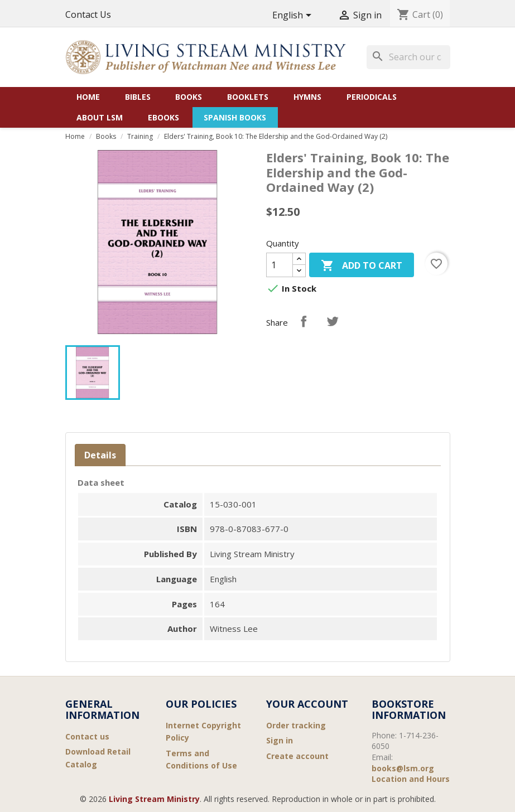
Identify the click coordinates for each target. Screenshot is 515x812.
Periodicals (372, 97)
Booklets (248, 97)
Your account (307, 704)
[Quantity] (280, 265)
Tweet (333, 321)
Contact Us (88, 14)
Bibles (138, 97)
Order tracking (296, 725)
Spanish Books (235, 117)
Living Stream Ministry (154, 799)
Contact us (87, 736)
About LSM (100, 117)
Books (189, 97)
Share (304, 321)
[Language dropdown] (294, 16)
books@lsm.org (403, 768)
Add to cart (362, 266)
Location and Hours (411, 779)
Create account (297, 756)
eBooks (163, 117)
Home (88, 97)
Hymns (307, 97)
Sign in (280, 740)
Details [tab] (100, 455)
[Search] (408, 57)
